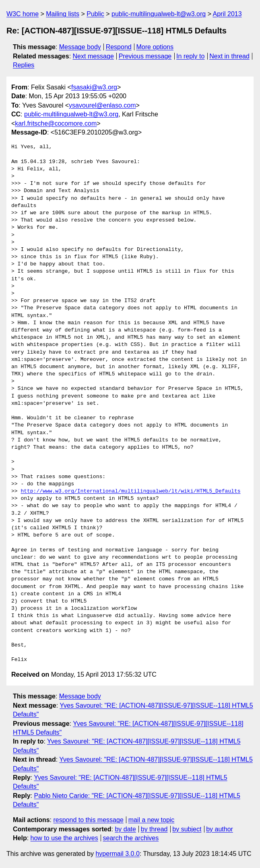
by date (125, 829)
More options (155, 47)
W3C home (23, 14)
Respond (119, 47)
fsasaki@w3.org (94, 87)
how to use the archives (64, 838)
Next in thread (229, 56)
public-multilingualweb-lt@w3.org (159, 14)
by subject (187, 829)
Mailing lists (63, 14)
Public (95, 14)
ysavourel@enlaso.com (102, 105)
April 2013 (227, 14)
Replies (24, 65)
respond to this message (88, 820)
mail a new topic (152, 820)
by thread (154, 829)
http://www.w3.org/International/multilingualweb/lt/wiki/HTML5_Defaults (130, 491)
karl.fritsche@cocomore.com (56, 123)
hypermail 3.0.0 (117, 854)
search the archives (131, 838)
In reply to (190, 56)
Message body (80, 47)
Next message (93, 56)
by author (220, 829)
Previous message (145, 56)
